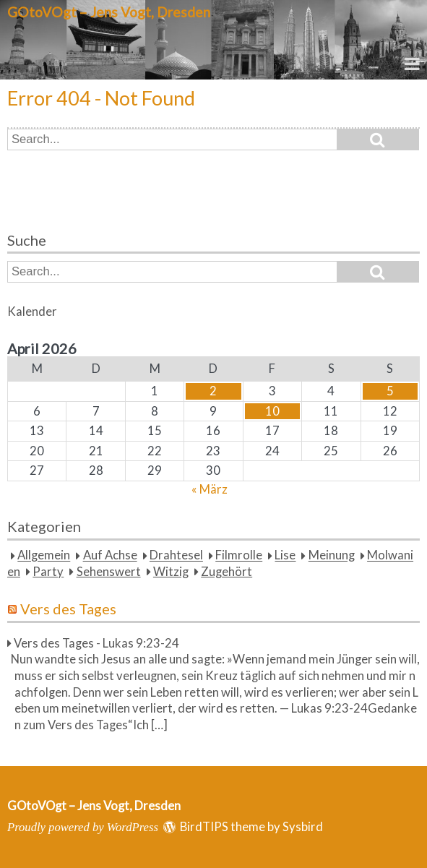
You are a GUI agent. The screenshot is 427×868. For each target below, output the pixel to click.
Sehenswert (109, 572)
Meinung (332, 556)
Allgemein (44, 556)
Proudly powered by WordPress (83, 827)
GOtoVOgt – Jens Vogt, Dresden (109, 12)
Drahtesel (176, 556)
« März (210, 489)
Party (48, 572)
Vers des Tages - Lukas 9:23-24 (96, 643)
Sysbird (303, 827)
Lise (285, 556)
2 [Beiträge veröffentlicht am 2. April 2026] (213, 391)
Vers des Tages (68, 609)
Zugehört (227, 572)
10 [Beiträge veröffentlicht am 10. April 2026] (272, 411)
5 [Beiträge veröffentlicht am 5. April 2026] (390, 391)
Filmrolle (239, 556)
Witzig (171, 572)
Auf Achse (110, 556)
